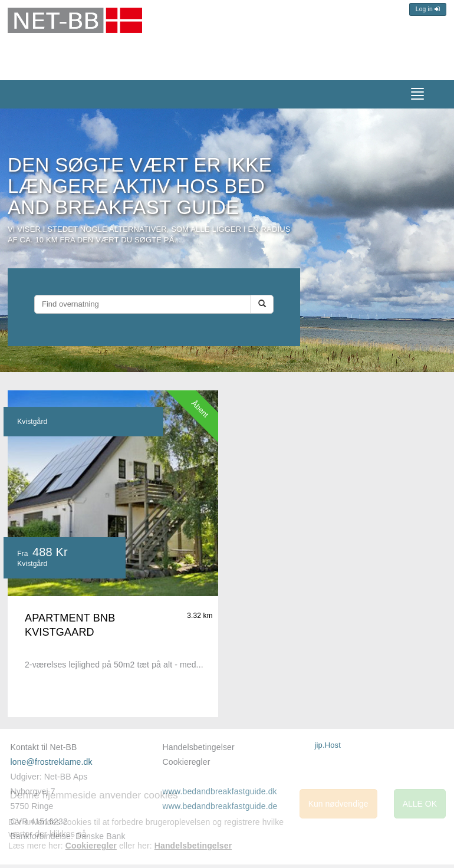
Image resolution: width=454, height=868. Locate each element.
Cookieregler (187, 762)
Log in (428, 9)
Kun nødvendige (338, 804)
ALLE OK (420, 804)
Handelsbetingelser (199, 747)
